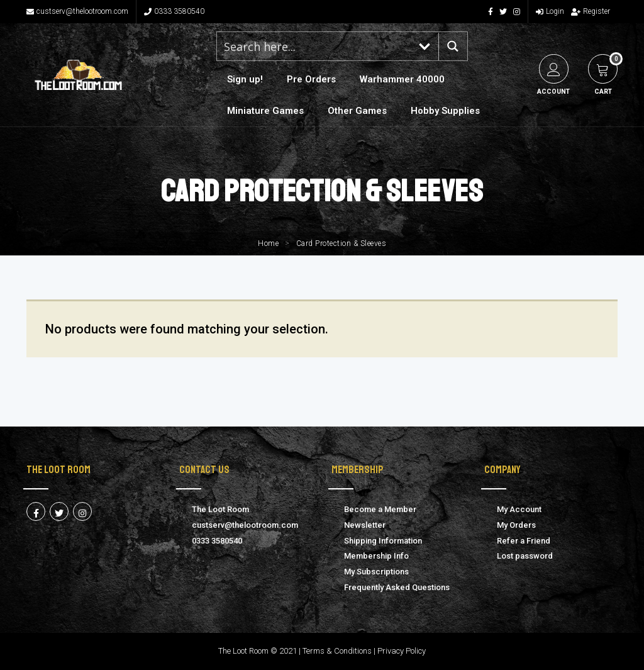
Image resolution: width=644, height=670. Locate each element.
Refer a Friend (524, 541)
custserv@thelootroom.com (77, 11)
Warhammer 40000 (402, 79)
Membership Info (376, 556)
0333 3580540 (174, 11)
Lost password (525, 556)
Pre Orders (311, 79)
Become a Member (380, 509)
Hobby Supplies (445, 111)
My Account (519, 509)
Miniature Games (265, 111)
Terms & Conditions (337, 651)
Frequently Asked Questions (397, 587)
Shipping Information (383, 541)
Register (591, 11)
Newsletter (365, 525)
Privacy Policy (402, 651)
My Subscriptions (376, 572)
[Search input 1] (314, 46)
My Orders (516, 525)
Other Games (357, 111)
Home (268, 243)
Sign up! (245, 79)
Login (550, 11)
